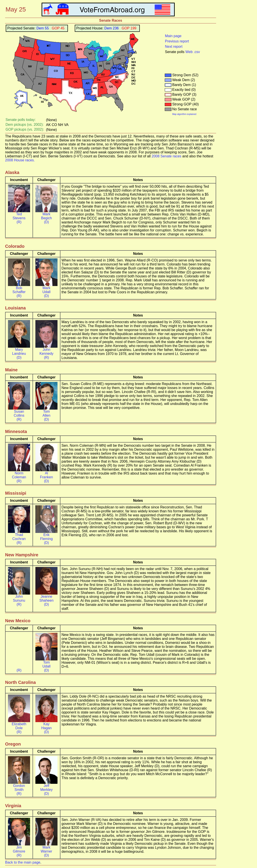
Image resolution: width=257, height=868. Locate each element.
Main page (173, 36)
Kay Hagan (46, 726)
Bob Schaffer (19, 290)
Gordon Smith (19, 788)
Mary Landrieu (19, 352)
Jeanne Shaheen (46, 598)
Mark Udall (46, 290)
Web (189, 52)
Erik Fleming (47, 537)
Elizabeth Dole (19, 726)
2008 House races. (20, 160)
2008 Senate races (167, 156)
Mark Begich (47, 216)
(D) (46, 222)
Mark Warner (46, 849)
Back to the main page (23, 862)
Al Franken (47, 475)
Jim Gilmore (19, 849)
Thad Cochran (19, 537)
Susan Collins (19, 413)
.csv (197, 52)
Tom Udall (46, 664)
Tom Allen (46, 413)
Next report (174, 47)
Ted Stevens (19, 216)
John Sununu (19, 598)
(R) (19, 222)
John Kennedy (46, 352)
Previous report (177, 41)
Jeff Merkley (46, 788)
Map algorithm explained (184, 114)
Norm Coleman (19, 475)
